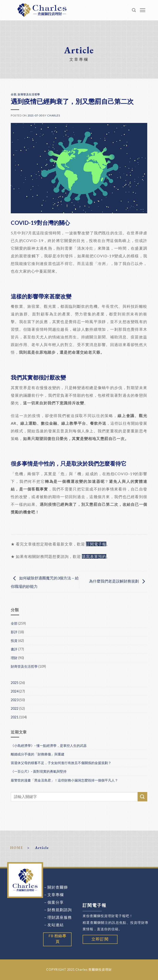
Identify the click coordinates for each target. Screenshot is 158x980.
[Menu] (143, 10)
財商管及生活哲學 (29, 94)
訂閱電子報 (96, 544)
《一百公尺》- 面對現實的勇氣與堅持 (39, 771)
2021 (15, 717)
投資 (14, 641)
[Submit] (142, 797)
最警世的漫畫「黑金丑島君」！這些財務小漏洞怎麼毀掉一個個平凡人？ (64, 780)
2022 (15, 708)
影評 (14, 632)
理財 (14, 658)
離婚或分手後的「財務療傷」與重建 (38, 754)
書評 (14, 649)
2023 (15, 700)
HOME (17, 848)
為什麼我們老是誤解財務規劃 (118, 581)
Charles (54, 115)
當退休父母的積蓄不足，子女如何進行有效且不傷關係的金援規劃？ (61, 763)
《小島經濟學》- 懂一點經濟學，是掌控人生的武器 (49, 746)
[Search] (134, 10)
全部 (14, 94)
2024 (15, 691)
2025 (15, 683)
